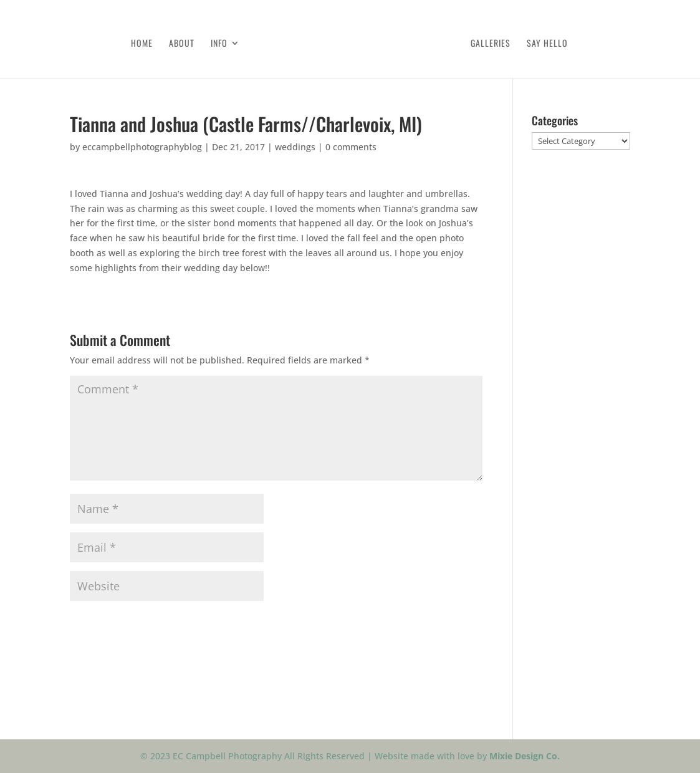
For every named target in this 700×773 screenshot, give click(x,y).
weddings (295, 147)
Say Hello (547, 44)
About (182, 44)
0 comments (351, 147)
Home (142, 44)
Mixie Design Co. (525, 756)
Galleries (491, 44)
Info (219, 44)
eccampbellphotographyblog (142, 147)
